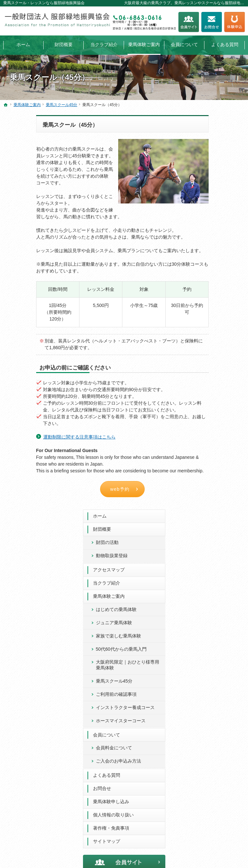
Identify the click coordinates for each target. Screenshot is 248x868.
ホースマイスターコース (217, 346)
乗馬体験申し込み (214, 436)
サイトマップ (209, 475)
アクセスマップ (212, 175)
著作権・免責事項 (214, 462)
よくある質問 (209, 409)
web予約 (87, 489)
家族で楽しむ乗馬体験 (219, 244)
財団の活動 (210, 148)
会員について (209, 363)
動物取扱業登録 (214, 161)
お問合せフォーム (212, 22)
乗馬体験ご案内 (212, 202)
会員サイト (189, 22)
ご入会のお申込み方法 (219, 392)
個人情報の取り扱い (216, 449)
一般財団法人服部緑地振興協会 (138, 862)
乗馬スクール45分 (217, 298)
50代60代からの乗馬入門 (219, 263)
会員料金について (217, 376)
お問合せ (205, 422)
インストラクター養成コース (219, 327)
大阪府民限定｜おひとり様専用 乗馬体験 (220, 282)
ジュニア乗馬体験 (217, 228)
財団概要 (205, 135)
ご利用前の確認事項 (219, 311)
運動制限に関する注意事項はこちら (46, 437)
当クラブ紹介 (209, 189)
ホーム (202, 122)
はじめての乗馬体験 (219, 215)
